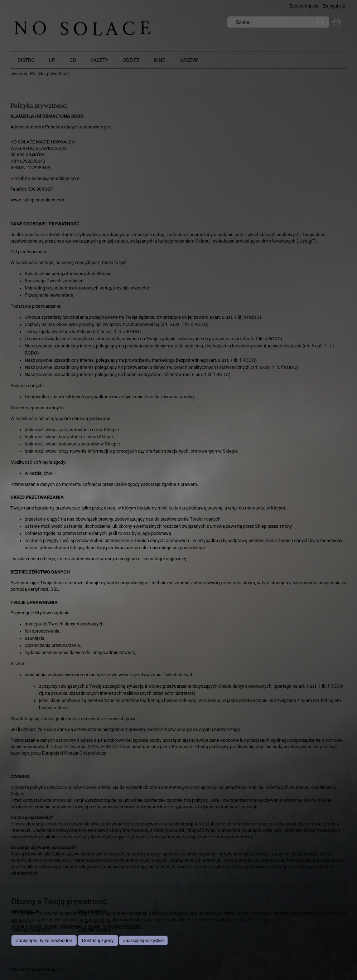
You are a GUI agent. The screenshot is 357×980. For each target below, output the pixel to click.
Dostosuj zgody (98, 940)
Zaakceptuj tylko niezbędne (44, 940)
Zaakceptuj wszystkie (143, 941)
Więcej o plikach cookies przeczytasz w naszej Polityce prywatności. (77, 926)
